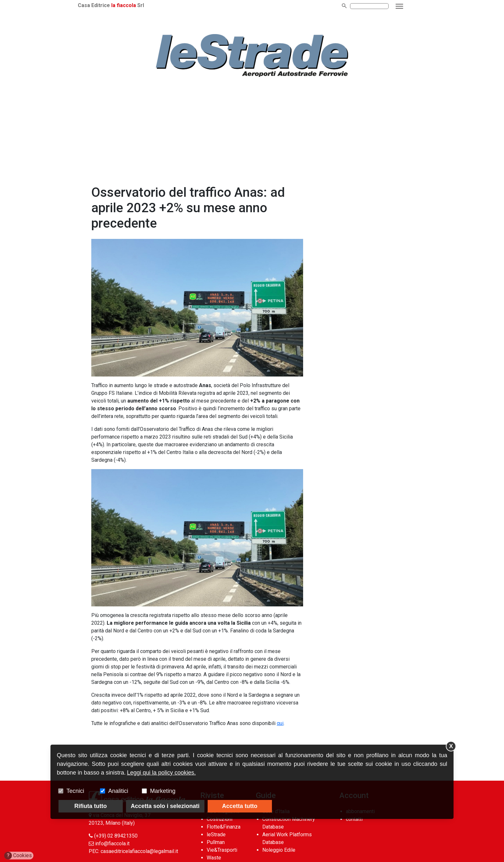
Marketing (163, 791)
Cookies (18, 856)
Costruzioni (220, 819)
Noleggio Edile (279, 850)
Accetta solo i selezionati (165, 806)
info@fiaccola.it (112, 844)
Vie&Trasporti (222, 850)
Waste (214, 858)
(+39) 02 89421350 (116, 836)
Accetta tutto (240, 806)
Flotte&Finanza (224, 827)
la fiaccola (135, 5)
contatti (354, 819)
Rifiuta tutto (90, 806)
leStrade (216, 835)
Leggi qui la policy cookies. (161, 773)
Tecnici (75, 791)
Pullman (216, 842)
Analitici (118, 791)
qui (280, 723)
